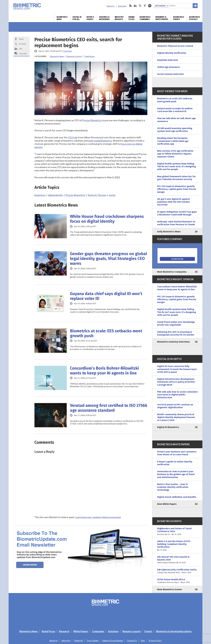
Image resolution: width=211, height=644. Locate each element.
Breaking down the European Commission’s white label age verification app (173, 141)
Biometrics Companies (145, 18)
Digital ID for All (77, 18)
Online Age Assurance (168, 67)
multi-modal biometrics (100, 141)
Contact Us (132, 641)
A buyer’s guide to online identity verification (175, 463)
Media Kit (79, 641)
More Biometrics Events (169, 589)
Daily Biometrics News (169, 232)
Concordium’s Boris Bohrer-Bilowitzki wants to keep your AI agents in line (104, 371)
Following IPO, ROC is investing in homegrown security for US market (176, 333)
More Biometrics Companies (172, 272)
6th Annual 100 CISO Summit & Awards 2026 (177, 560)
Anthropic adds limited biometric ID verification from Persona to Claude (176, 223)
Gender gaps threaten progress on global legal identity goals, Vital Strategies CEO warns (108, 259)
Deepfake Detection (168, 60)
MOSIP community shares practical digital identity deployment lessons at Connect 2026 (176, 417)
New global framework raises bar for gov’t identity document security (176, 178)
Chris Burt (68, 51)
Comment (23, 54)
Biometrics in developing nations (174, 631)
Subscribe (122, 6)
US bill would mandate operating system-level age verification (175, 130)
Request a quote (132, 631)
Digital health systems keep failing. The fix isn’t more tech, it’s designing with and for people (176, 167)
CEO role (73, 137)
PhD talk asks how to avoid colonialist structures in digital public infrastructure (177, 395)
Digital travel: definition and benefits (177, 497)
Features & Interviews (104, 18)
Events (148, 631)
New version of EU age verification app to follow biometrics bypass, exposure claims (175, 154)
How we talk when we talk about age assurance (176, 120)
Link (21, 49)
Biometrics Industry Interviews (173, 342)
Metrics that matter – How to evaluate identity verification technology (173, 487)
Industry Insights (119, 18)
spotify (150, 6)
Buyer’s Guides (90, 18)
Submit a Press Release (113, 641)
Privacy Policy (155, 641)
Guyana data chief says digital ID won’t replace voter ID (106, 296)
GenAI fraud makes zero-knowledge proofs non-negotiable (176, 323)
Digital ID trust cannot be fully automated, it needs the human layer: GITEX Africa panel (177, 369)
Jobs (143, 641)
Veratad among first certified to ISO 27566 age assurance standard (109, 408)
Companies (98, 631)
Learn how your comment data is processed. (98, 517)
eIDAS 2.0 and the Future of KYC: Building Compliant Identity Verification (177, 546)
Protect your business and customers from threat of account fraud (177, 453)
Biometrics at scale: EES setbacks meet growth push (106, 333)
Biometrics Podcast (195, 18)
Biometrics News (62, 18)
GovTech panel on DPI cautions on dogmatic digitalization (175, 406)
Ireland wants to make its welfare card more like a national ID (175, 110)
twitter (140, 6)
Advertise (66, 641)
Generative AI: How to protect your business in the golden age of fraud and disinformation (176, 474)
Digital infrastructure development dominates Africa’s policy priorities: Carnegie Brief (176, 382)
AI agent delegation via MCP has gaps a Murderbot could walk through (177, 213)
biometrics (40, 195)
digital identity (56, 195)
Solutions (113, 631)
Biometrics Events (179, 18)
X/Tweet (22, 44)
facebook (145, 6)
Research (64, 631)
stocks (112, 195)
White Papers (81, 631)
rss (130, 6)
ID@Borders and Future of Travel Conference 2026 (177, 531)
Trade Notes (89, 56)
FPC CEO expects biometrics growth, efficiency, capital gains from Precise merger (177, 189)
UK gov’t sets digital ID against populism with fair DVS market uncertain (174, 202)
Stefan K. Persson (97, 195)
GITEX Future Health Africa (177, 581)
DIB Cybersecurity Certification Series (177, 571)
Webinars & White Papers (162, 18)
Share (21, 39)
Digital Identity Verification (172, 53)
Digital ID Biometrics (168, 427)
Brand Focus (132, 18)
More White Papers (167, 504)
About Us (111, 6)
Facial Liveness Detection (170, 74)
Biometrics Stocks (74, 56)
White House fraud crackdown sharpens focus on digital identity (107, 219)
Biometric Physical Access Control (175, 46)
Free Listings (93, 641)
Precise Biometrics (92, 120)
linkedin (135, 6)
